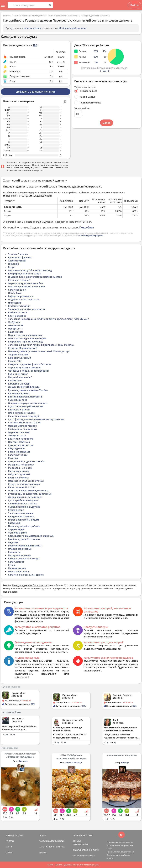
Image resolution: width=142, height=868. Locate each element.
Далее (107, 123)
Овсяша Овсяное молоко (22, 426)
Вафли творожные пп (21, 296)
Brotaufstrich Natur (19, 306)
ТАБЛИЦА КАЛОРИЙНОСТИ (52, 841)
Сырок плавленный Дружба (24, 507)
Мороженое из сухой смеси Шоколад (30, 270)
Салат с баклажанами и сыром (26, 575)
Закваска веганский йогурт (24, 559)
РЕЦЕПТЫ (10, 841)
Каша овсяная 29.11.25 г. (22, 487)
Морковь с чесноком (20, 468)
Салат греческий (18, 455)
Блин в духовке (17, 316)
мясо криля (15, 303)
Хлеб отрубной (17, 261)
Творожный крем (18, 355)
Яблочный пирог (18, 374)
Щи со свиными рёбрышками (25, 406)
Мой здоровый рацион (72, 28)
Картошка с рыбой (19, 410)
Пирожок (13, 264)
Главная (7, 16)
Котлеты (13, 458)
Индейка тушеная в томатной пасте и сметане (35, 277)
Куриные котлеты (18, 478)
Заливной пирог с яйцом (23, 503)
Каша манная (16, 332)
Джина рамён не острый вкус (25, 497)
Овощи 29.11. (16, 329)
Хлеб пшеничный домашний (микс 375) (31, 536)
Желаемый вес (82, 108)
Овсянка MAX (16, 325)
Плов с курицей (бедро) (22, 413)
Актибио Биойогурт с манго (24, 423)
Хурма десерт (16, 510)
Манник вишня (17, 568)
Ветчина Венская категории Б (25, 397)
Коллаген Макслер (19, 384)
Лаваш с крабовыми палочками (27, 286)
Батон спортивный (19, 452)
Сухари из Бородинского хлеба (26, 461)
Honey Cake (15, 293)
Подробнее (87, 227)
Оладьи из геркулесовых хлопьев (28, 403)
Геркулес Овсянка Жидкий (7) (25, 546)
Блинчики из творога (21, 439)
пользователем (32, 28)
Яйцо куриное (16, 448)
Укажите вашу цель (85, 87)
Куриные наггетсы (19, 393)
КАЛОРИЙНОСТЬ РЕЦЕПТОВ (52, 847)
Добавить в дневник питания (35, 92)
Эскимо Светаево (18, 254)
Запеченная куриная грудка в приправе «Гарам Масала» (41, 345)
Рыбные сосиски (18, 312)
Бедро (12, 267)
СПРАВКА (77, 841)
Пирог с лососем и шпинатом (25, 335)
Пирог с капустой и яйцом (23, 520)
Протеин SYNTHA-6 (19, 442)
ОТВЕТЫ (43, 852)
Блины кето (15, 380)
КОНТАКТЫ (94, 850)
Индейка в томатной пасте (24, 299)
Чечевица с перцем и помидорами (28, 371)
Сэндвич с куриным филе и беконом (29, 364)
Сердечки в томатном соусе (24, 484)
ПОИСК (43, 835)
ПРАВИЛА (90, 856)
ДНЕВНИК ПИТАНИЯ (15, 835)
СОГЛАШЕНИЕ (79, 856)
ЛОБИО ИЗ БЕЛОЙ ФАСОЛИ (24, 387)
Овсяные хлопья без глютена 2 (26, 481)
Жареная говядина (19, 432)
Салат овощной (17, 290)
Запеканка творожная (21, 513)
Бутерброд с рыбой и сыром (25, 274)
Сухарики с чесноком (21, 445)
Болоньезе (14, 552)
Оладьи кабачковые (20, 549)
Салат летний (16, 562)
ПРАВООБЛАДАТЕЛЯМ (83, 835)
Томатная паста (17, 435)
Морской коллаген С (20, 377)
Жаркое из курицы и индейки (26, 283)
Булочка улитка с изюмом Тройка (28, 390)
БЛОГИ (9, 847)
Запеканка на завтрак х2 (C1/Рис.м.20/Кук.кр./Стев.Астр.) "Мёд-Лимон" (49, 319)
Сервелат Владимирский (23, 348)
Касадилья (14, 523)
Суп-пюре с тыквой (19, 280)
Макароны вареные (19, 555)
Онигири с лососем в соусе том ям (28, 491)
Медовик (13, 542)
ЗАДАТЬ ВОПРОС (80, 850)
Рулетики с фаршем (20, 257)
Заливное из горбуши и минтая (27, 309)
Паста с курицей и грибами (24, 526)
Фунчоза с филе (17, 533)
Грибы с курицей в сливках (24, 539)
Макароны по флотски (21, 465)
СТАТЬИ (9, 852)
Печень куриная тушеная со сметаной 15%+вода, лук (39, 351)
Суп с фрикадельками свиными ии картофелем (36, 419)
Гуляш (12, 565)
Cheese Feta (15, 361)
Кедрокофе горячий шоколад (25, 342)
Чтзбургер (14, 322)
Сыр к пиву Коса (18, 400)
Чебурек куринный (19, 474)
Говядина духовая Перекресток (95, 16)
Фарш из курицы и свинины (25, 367)
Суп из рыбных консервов (23, 500)
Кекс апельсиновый (20, 358)
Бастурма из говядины (21, 516)
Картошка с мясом (19, 471)
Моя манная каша (18, 571)
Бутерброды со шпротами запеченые (30, 494)
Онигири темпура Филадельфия (27, 338)
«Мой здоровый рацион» (91, 235)
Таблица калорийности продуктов (29, 16)
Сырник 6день (16, 529)
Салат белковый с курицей (24, 416)
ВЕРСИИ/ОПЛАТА (81, 844)
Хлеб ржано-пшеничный (22, 429)
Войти (134, 5)
